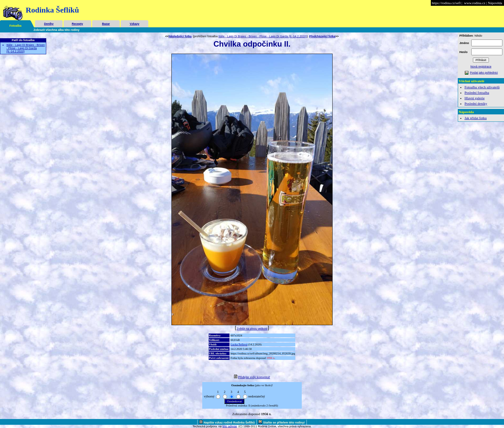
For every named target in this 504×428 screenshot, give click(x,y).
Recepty (77, 24)
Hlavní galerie (475, 98)
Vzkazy (135, 24)
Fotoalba (15, 26)
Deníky (49, 24)
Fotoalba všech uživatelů (482, 87)
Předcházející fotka (322, 36)
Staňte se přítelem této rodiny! (284, 423)
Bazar (106, 24)
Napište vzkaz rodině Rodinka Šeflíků (229, 423)
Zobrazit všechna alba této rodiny (57, 30)
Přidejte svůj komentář (254, 377)
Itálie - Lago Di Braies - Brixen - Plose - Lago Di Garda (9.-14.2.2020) (26, 48)
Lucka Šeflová (239, 344)
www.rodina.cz (474, 3)
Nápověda (495, 3)
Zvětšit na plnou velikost (252, 329)
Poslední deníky (476, 103)
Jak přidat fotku (476, 118)
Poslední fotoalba (477, 93)
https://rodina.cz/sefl (446, 3)
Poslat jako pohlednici (484, 73)
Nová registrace (481, 67)
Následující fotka (180, 36)
